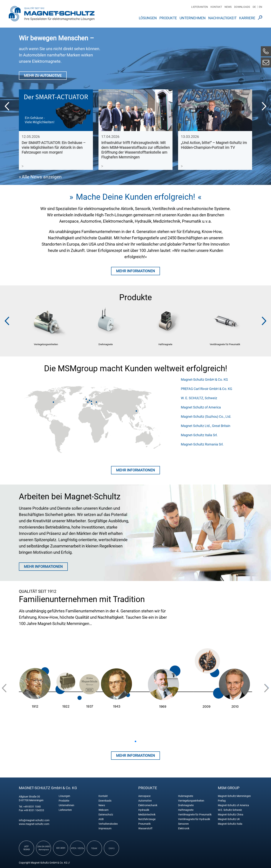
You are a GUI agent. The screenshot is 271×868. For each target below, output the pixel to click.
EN (260, 7)
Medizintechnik (147, 815)
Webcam (103, 810)
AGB (101, 819)
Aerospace (144, 796)
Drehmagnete (186, 805)
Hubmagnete (186, 796)
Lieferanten (200, 7)
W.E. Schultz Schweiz (230, 810)
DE (254, 7)
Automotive (145, 801)
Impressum (105, 828)
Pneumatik (144, 824)
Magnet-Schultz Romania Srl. (202, 444)
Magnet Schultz (52, 14)
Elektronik (184, 828)
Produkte (168, 18)
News (228, 7)
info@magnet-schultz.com (34, 820)
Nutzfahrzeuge (147, 819)
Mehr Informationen (135, 470)
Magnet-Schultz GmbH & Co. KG (204, 379)
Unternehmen (193, 18)
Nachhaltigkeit (222, 18)
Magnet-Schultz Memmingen (234, 796)
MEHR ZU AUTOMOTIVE (43, 76)
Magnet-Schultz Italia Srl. (199, 435)
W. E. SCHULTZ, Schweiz (199, 398)
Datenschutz (106, 815)
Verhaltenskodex (108, 824)
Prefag (222, 801)
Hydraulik (144, 810)
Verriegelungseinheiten (191, 801)
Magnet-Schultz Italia (230, 824)
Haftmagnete (186, 810)
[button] (264, 106)
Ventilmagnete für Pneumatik (195, 815)
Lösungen (148, 18)
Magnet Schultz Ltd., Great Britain (206, 426)
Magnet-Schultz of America (233, 805)
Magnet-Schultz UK (229, 819)
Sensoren (183, 824)
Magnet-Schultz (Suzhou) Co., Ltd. (206, 417)
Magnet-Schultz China (231, 815)
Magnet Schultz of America (201, 407)
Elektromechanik (148, 805)
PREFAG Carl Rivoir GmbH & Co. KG (206, 389)
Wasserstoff (145, 828)
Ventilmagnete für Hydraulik (194, 819)
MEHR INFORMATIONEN (135, 271)
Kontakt (216, 7)
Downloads (242, 7)
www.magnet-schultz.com (34, 824)
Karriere (247, 18)
